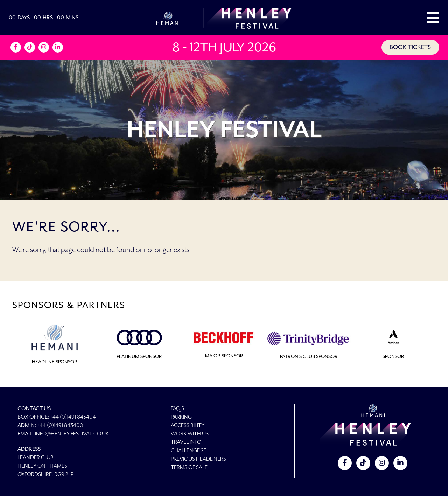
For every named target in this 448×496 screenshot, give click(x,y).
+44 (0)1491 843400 (60, 425)
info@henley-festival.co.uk (72, 434)
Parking (181, 417)
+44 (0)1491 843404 (73, 417)
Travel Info (186, 442)
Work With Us (190, 434)
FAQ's (177, 408)
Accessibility (188, 425)
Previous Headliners (198, 459)
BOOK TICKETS (410, 47)
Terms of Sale (189, 467)
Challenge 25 (189, 450)
